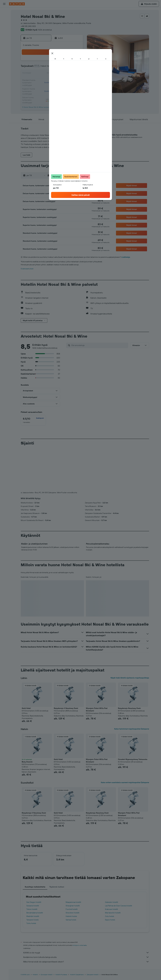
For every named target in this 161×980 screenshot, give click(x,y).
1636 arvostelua (45, 30)
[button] (4, 4)
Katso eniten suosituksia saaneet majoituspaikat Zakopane (125, 782)
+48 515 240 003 (28, 26)
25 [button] (46, 86)
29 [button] (70, 86)
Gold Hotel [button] (26, 708)
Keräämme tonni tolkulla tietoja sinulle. (86, 957)
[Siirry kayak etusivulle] (17, 4)
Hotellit (35, 975)
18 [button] (46, 79)
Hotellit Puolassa (61, 975)
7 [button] (64, 67)
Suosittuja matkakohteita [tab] (35, 887)
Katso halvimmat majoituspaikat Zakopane (132, 729)
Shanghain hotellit (73, 906)
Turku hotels (31, 923)
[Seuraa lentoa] (4, 40)
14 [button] (64, 73)
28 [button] (64, 86)
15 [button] (70, 73)
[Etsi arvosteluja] (99, 345)
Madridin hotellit (33, 916)
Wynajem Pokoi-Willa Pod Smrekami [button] (97, 709)
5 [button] (52, 67)
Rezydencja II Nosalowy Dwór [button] (66, 708)
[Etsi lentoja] (4, 12)
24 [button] (40, 86)
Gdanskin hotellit (112, 902)
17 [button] (40, 79)
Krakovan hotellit (112, 909)
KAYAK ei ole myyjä (86, 953)
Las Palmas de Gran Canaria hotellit (119, 906)
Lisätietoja (126, 257)
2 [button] (76, 61)
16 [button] (76, 73)
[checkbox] (33, 420)
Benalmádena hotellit (35, 913)
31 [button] (40, 92)
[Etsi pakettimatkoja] (4, 27)
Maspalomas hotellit (73, 902)
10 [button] (40, 73)
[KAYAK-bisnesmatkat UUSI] (4, 45)
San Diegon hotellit (34, 902)
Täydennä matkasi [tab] (57, 887)
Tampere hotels (32, 920)
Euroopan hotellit (47, 975)
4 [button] (46, 67)
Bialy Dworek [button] (27, 762)
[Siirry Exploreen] (4, 35)
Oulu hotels (109, 916)
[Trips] (4, 52)
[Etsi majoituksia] (4, 17)
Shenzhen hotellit (73, 913)
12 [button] (52, 73)
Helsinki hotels (71, 916)
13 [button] (58, 73)
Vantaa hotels (71, 920)
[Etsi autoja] (4, 22)
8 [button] (70, 67)
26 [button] (52, 86)
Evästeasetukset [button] (27, 269)
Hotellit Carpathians (77, 975)
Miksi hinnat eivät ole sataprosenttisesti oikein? (86, 962)
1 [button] (70, 61)
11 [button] (46, 73)
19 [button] (52, 79)
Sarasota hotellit (33, 906)
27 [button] (58, 86)
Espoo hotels (110, 920)
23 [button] (76, 79)
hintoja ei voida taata (80, 945)
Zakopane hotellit (93, 975)
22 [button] (70, 79)
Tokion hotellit (32, 909)
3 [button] (40, 67)
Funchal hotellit (72, 909)
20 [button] (58, 79)
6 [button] (58, 67)
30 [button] (76, 86)
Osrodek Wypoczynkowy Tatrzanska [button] (133, 759)
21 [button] (64, 79)
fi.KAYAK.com (25, 975)
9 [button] (76, 67)
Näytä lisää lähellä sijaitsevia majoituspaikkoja (130, 678)
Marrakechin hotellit (113, 913)
